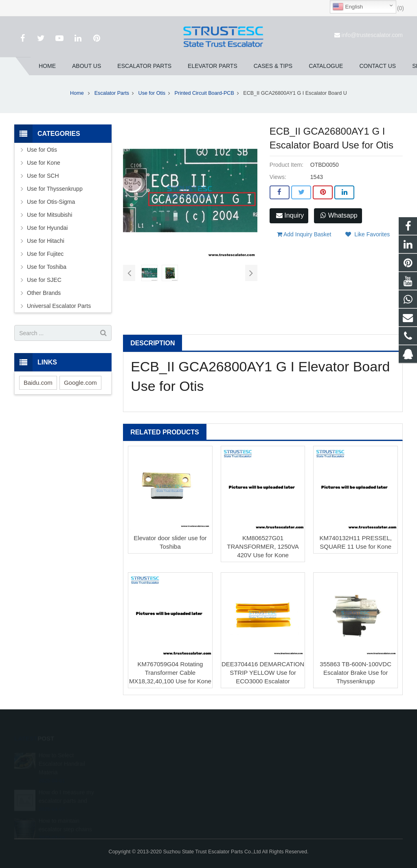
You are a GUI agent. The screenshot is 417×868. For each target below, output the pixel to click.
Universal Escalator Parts (59, 306)
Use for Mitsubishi (49, 215)
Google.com (80, 383)
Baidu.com (38, 383)
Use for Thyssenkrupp (55, 189)
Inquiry (290, 215)
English (348, 7)
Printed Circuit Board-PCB (204, 93)
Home (77, 93)
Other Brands (44, 293)
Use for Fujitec (45, 254)
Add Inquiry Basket (304, 234)
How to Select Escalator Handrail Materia (62, 755)
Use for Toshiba (47, 267)
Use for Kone (44, 163)
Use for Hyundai (47, 228)
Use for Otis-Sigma (51, 202)
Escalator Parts (112, 93)
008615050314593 (245, 767)
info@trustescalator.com (372, 35)
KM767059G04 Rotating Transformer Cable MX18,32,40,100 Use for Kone (170, 673)
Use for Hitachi (46, 241)
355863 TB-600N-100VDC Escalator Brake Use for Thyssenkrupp (356, 673)
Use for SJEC (44, 280)
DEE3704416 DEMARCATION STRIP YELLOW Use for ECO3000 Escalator (263, 673)
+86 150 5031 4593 (245, 779)
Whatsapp (339, 215)
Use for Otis (152, 93)
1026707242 (238, 755)
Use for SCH (43, 176)
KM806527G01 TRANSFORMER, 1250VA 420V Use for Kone (263, 546)
